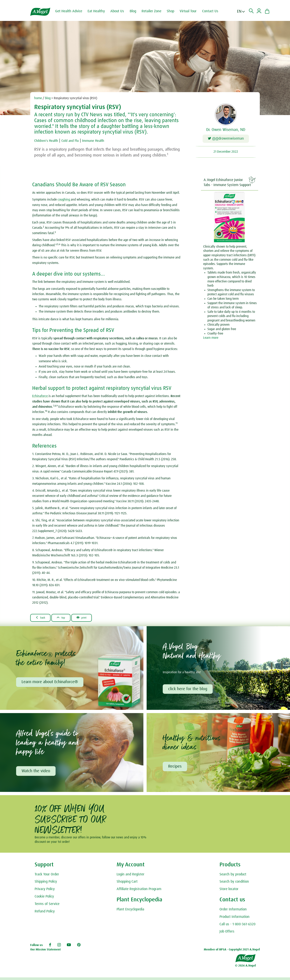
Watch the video (36, 773)
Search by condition (234, 884)
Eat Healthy (100, 11)
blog (48, 98)
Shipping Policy (46, 884)
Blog (137, 11)
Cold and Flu (77, 141)
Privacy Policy (45, 892)
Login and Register (130, 877)
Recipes (176, 769)
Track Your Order (47, 877)
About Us (121, 11)
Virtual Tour (192, 11)
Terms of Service (47, 907)
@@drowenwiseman (226, 139)
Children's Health (49, 141)
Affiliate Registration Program (139, 892)
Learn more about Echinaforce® (50, 684)
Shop (174, 11)
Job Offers (227, 934)
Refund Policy (45, 914)
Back (42, 619)
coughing (64, 200)
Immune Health (104, 141)
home (38, 98)
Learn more (211, 339)
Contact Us (214, 11)
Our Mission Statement (45, 952)
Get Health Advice (72, 11)
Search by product (233, 877)
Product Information (235, 919)
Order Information (233, 912)
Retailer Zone (155, 11)
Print (90, 619)
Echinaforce (40, 397)
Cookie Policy (44, 899)
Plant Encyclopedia (130, 912)
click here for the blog (188, 691)
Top (66, 619)
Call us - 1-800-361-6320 (238, 927)
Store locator (229, 892)
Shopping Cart (127, 884)
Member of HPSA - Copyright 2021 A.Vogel (232, 952)
